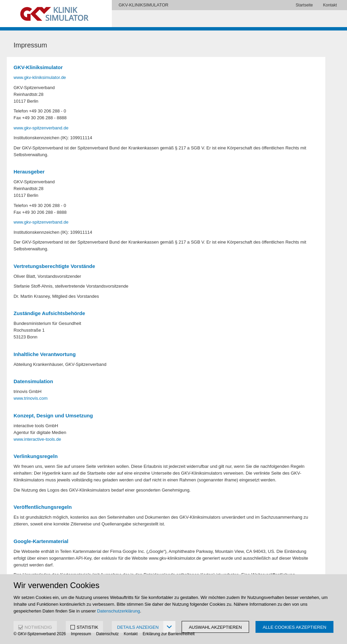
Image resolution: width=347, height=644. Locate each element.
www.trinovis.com (30, 398)
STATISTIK (87, 627)
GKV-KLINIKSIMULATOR (144, 5)
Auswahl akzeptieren (215, 627)
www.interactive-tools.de (37, 439)
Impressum (81, 634)
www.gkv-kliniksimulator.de (40, 77)
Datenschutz (108, 634)
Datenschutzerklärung (118, 611)
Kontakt (330, 5)
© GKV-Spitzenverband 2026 (40, 634)
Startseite (304, 5)
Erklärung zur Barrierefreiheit (169, 634)
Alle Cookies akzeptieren (294, 627)
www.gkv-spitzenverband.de (41, 128)
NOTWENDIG (38, 627)
